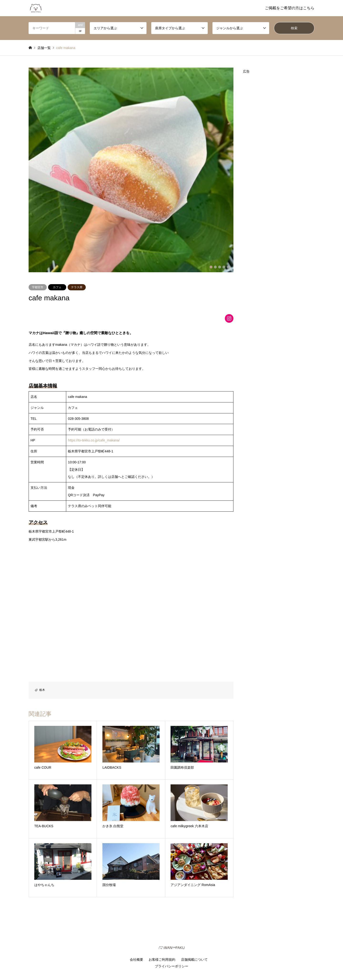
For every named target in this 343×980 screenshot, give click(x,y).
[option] (131, 170)
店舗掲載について (194, 960)
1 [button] (211, 267)
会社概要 (136, 960)
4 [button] (224, 267)
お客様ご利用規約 (162, 960)
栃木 (42, 690)
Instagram (30, 956)
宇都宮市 (38, 287)
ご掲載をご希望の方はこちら (290, 8)
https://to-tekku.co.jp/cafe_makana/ (94, 440)
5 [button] (228, 267)
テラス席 (77, 287)
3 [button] (220, 267)
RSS (36, 956)
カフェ (57, 287)
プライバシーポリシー (171, 966)
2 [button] (215, 267)
